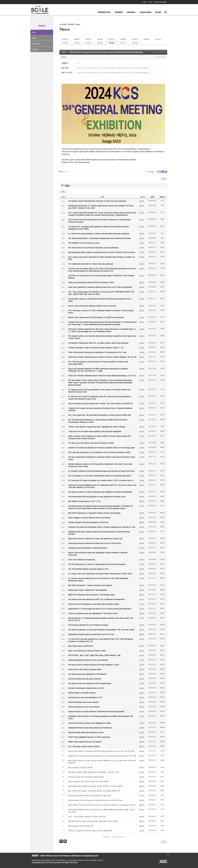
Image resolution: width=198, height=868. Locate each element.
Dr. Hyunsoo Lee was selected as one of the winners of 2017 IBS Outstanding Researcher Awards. (98, 579)
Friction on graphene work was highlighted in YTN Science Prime (93, 613)
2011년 (123, 43)
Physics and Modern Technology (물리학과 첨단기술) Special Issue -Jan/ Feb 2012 (100, 751)
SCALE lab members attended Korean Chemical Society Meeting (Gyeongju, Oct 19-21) (102, 375)
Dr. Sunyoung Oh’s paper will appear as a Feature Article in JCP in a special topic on (101, 480)
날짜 (152, 197)
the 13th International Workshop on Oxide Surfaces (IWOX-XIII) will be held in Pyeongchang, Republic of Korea (98, 421)
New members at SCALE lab (79, 767)
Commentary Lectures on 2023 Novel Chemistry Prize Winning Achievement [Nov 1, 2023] (100, 300)
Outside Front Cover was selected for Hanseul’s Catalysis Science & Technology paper (101, 448)
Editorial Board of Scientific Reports (82, 693)
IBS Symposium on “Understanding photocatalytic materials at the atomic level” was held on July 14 (101, 619)
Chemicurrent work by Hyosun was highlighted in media (89, 723)
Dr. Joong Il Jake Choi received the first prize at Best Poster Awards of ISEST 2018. (100, 574)
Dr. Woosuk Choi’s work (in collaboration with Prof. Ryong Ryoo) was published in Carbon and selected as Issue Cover (100, 398)
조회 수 (162, 197)
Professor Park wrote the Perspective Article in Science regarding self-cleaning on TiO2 (102, 527)
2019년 (135, 39)
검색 (61, 841)
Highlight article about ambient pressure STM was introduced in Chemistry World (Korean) (99, 533)
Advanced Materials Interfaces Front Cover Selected (88, 660)
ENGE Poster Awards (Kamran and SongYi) (85, 742)
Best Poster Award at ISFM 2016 (81, 646)
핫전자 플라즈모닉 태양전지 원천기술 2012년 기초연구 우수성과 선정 (94, 786)
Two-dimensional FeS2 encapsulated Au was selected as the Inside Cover (97, 497)
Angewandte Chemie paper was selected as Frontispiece (90, 728)
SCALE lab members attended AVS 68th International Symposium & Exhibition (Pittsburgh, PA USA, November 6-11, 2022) (98, 370)
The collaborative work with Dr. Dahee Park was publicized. (91, 264)
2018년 (146, 39)
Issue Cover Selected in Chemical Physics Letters (87, 651)
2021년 (112, 39)
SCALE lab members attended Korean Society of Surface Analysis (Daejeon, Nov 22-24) (102, 357)
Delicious (166, 173)
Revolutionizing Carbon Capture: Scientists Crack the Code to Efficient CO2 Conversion (102, 252)
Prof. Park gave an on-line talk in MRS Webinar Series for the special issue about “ (100, 476)
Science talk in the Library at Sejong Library (85, 669)
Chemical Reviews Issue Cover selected (83, 702)
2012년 (112, 43)
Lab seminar (36, 44)
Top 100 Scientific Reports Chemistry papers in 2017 (88, 569)
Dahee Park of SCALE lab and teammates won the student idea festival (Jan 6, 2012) (101, 756)
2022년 (100, 39)
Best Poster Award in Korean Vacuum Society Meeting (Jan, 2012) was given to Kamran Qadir (102, 762)
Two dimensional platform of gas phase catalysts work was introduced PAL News (99, 238)
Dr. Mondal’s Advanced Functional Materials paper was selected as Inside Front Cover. (102, 471)
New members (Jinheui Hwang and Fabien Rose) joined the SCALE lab (95, 800)
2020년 (123, 39)
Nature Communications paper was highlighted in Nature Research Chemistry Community (98, 554)
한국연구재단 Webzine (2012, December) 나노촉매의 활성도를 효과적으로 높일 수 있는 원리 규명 (101, 811)
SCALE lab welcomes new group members (85, 679)
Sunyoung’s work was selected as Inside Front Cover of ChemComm (95, 543)
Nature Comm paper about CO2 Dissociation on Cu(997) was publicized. (96, 317)
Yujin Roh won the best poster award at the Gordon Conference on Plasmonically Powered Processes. (99, 221)
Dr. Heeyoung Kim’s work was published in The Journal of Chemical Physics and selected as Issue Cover (99, 391)
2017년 (158, 39)
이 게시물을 (150, 172)
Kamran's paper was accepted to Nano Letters (86, 777)
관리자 (64, 57)
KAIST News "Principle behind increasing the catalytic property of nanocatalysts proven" (102, 805)
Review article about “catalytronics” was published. (88, 590)
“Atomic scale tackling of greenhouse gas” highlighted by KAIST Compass (97, 427)
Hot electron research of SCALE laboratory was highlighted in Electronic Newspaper (100, 492)
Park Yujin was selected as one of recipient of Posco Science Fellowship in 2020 (99, 452)
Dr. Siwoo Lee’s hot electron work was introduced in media (91, 443)
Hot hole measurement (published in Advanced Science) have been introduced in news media (102, 458)
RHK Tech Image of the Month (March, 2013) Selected (89, 831)
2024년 (77, 39)
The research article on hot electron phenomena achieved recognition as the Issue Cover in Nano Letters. (102, 337)
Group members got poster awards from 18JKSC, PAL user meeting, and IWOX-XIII (100, 403)
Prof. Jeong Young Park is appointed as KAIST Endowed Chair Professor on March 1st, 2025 (102, 258)
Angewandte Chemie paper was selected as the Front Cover (91, 634)
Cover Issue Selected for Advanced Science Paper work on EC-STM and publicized (100, 287)
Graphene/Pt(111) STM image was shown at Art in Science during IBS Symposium (100, 609)
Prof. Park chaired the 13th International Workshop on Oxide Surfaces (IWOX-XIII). (100, 415)
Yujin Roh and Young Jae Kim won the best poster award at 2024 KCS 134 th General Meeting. (106, 52)
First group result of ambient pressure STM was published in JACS (94, 665)
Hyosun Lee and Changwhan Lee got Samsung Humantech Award (94, 604)
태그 (65, 841)
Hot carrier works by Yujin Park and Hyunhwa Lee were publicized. (94, 248)
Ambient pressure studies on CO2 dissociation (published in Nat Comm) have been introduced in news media (100, 465)
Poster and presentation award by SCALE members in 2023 (91, 282)
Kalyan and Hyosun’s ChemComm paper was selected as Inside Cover (95, 538)
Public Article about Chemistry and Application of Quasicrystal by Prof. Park (97, 352)
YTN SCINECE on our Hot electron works (84, 243)
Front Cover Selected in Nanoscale (81, 560)
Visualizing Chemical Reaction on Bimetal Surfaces (88, 548)
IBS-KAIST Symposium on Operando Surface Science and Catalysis (94, 513)
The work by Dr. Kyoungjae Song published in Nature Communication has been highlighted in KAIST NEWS (99, 228)
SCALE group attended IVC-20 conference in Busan (88, 625)
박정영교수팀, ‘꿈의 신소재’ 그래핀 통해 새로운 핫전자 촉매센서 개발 (94, 655)
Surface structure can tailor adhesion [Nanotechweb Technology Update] (96, 711)
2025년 (65, 39)
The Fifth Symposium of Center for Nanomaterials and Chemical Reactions (97, 564)
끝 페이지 (120, 837)
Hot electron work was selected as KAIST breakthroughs (90, 683)
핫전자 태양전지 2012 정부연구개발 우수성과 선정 (87, 781)
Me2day (160, 173)
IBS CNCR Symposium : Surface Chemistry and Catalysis (90, 585)
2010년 (135, 43)
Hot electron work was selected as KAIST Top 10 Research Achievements (96, 599)
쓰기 (164, 841)
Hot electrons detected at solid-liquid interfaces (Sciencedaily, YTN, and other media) (101, 630)
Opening (35, 49)
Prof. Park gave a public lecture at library (84, 746)
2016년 (65, 43)
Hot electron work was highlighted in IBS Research (88, 674)
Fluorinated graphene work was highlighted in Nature (88, 795)
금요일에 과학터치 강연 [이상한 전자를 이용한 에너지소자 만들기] (93, 821)
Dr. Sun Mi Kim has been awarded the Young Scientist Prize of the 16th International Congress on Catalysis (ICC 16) (101, 640)
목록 (164, 178)
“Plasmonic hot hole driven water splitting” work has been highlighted (95, 431)
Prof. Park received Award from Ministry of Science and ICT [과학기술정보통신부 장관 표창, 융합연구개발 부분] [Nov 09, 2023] (101, 293)
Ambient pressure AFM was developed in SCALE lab (88, 522)
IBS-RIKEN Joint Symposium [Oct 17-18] (84, 501)
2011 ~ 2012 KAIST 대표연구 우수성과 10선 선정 (87, 816)
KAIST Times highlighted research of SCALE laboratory (89, 737)
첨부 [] (65, 172)
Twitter (158, 173)
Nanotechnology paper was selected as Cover (86, 732)
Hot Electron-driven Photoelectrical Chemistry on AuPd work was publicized (97, 201)
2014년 (88, 43)
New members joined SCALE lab (81, 826)
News (34, 32)
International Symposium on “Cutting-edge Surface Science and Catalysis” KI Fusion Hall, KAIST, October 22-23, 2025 (101, 207)
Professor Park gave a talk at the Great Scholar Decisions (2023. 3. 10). (96, 348)
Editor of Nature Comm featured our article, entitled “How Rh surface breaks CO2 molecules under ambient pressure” (100, 437)
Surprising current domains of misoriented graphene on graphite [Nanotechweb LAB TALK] (101, 717)
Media (34, 38)
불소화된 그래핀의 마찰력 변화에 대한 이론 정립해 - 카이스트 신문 (93, 772)
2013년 (100, 43)
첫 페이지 (106, 837)
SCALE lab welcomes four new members (84, 707)
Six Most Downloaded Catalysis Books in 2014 (86, 688)
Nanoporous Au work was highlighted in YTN (85, 697)
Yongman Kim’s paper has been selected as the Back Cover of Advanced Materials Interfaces (100, 409)
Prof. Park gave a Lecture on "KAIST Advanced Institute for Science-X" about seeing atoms (101, 312)
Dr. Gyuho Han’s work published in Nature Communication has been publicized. (99, 234)
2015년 (77, 43)
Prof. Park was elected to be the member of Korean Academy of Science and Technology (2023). (98, 363)
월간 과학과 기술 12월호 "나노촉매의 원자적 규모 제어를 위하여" (93, 791)
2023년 (88, 39)
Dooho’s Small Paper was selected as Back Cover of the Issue (92, 306)
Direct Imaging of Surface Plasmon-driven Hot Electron (89, 518)
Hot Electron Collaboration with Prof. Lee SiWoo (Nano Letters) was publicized (98, 343)
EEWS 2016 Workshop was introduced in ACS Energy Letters (92, 595)
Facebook (163, 173)
